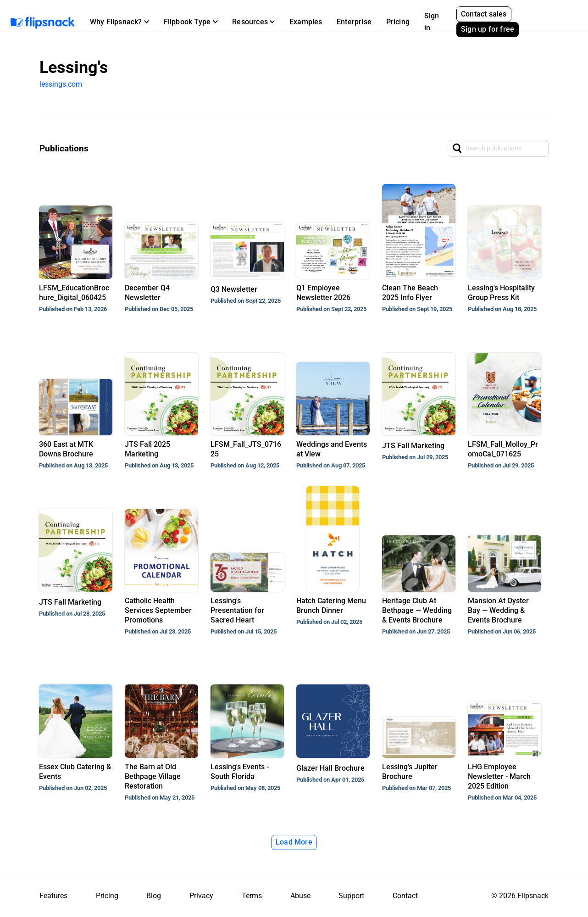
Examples (306, 22)
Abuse (300, 896)
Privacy (201, 896)
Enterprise (354, 22)
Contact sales (484, 14)
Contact (405, 896)
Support (351, 896)
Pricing (398, 22)
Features (53, 896)
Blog (154, 896)
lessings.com (61, 84)
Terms (252, 896)
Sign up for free (488, 29)
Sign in (432, 22)
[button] (119, 22)
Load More (294, 842)
